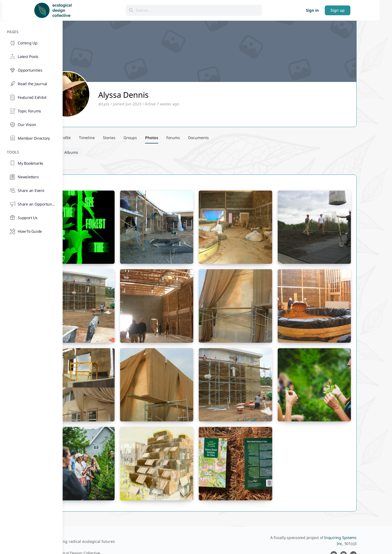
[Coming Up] (31, 43)
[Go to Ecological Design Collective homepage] (97, 10)
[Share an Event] (31, 191)
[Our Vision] (31, 125)
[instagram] (368, 541)
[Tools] (31, 151)
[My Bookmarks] (31, 163)
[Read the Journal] (31, 84)
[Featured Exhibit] (31, 97)
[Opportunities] (31, 70)
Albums (109, 152)
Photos (84, 152)
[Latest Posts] (31, 57)
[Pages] (31, 31)
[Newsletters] (31, 177)
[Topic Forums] (31, 111)
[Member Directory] (31, 138)
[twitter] (378, 541)
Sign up (368, 10)
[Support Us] (31, 218)
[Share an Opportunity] (31, 204)
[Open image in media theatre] (114, 226)
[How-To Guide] (31, 231)
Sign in (343, 10)
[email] (358, 541)
